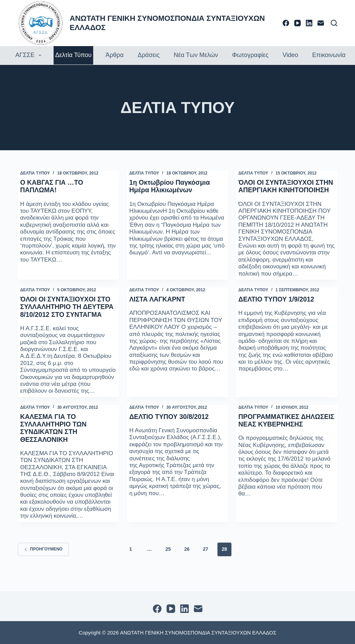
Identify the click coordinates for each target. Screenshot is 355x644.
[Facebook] (286, 23)
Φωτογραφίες (250, 55)
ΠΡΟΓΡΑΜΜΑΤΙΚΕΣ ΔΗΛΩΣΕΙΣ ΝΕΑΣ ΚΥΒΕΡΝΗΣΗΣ (270, 439)
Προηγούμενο (43, 563)
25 (168, 563)
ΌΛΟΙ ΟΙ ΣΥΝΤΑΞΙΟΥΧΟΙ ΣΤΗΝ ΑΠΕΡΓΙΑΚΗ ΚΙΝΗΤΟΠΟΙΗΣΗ (277, 190)
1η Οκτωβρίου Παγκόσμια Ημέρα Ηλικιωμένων (171, 186)
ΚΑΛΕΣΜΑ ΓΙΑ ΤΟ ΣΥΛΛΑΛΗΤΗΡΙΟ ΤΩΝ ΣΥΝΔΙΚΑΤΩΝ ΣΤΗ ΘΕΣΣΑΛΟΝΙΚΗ (54, 443)
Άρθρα (115, 55)
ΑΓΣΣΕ (29, 55)
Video (290, 55)
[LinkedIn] (309, 23)
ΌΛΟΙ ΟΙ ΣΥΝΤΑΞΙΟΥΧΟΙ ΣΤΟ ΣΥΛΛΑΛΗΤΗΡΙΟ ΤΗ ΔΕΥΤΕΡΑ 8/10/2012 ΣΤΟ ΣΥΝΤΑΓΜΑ (67, 318)
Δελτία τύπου (74, 55)
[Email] (321, 23)
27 (206, 563)
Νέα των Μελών (196, 55)
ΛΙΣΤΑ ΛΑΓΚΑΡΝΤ (158, 307)
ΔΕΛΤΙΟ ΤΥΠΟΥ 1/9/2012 (278, 307)
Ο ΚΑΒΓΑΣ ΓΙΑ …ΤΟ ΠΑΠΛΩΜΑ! (53, 186)
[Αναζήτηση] (334, 23)
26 (187, 563)
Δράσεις (148, 55)
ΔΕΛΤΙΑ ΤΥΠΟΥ (35, 173)
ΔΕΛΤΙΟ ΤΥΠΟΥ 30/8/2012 (171, 431)
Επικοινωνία (329, 55)
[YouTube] (297, 23)
